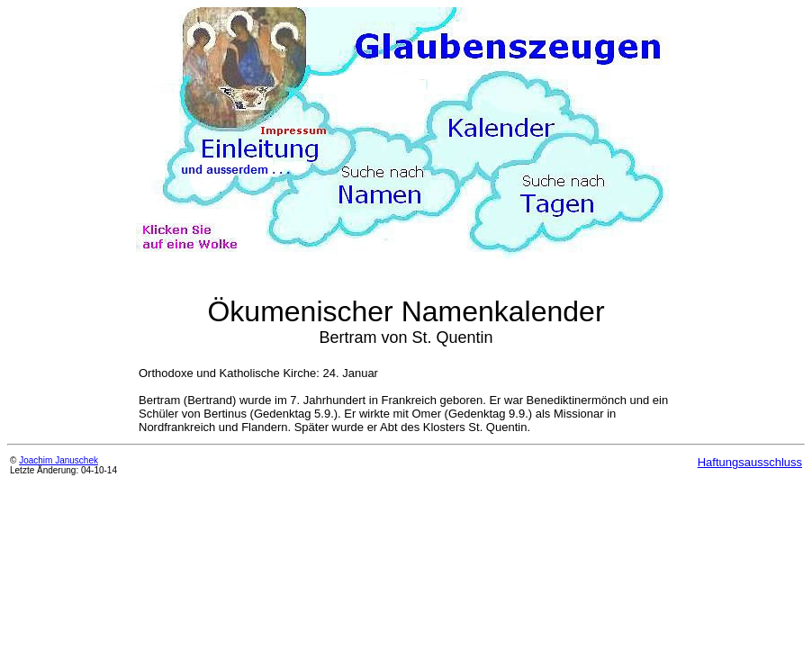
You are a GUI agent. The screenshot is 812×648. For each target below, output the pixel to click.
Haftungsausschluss (750, 462)
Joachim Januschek (59, 460)
